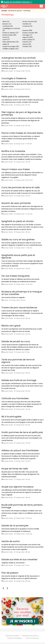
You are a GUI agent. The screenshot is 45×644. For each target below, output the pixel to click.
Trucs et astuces (32, 638)
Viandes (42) (27, 46)
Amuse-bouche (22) (30, 21)
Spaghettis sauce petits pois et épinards (18, 256)
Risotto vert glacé (11, 326)
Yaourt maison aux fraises (16, 169)
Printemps (27, 11)
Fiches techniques (15, 638)
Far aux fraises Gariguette (16, 276)
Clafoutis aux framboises (15, 398)
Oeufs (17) (6, 40)
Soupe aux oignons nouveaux (17, 487)
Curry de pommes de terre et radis (21, 187)
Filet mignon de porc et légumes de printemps (21, 114)
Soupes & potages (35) (11, 46)
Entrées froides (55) (9, 35)
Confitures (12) (8, 26)
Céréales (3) (27, 24)
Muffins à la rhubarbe (13, 151)
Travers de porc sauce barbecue (19, 308)
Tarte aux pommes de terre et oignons (18, 361)
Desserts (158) (27, 30)
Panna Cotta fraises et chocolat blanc (22, 133)
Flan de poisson (10, 573)
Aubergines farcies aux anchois (19, 58)
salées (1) (6, 44)
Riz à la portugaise (11, 417)
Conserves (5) (27, 26)
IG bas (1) (6, 37)
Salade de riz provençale (15, 526)
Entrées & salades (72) (10, 33)
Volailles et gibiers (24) (11, 49)
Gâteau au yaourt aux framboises (20, 450)
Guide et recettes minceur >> (18, 2)
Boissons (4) (7, 24)
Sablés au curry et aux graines (18, 239)
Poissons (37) (27, 42)
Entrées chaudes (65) (30, 33)
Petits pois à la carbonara (15, 97)
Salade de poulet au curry (16, 341)
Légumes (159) (28, 37)
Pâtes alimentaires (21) (11, 42)
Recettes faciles (12, 636)
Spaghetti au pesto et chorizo (18, 221)
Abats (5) (6, 21)
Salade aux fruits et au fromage (19, 380)
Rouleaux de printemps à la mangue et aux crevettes (22, 293)
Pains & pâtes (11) (29, 40)
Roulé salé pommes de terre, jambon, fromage (22, 506)
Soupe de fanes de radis (15, 469)
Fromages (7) (27, 35)
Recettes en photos (15, 11)
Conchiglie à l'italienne (14, 78)
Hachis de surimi (11, 541)
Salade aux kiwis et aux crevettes (19, 559)
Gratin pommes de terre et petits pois (22, 432)
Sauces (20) (27, 44)
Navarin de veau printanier (16, 203)
